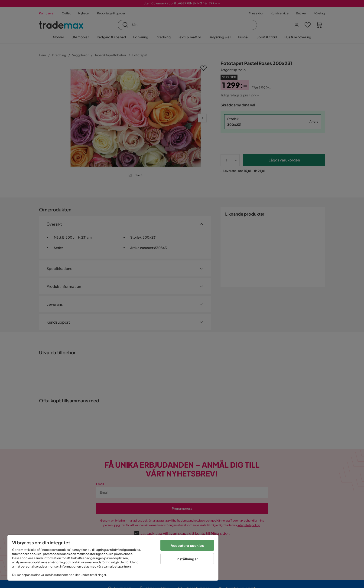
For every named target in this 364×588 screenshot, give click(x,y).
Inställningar (187, 559)
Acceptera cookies (187, 545)
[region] (113, 558)
